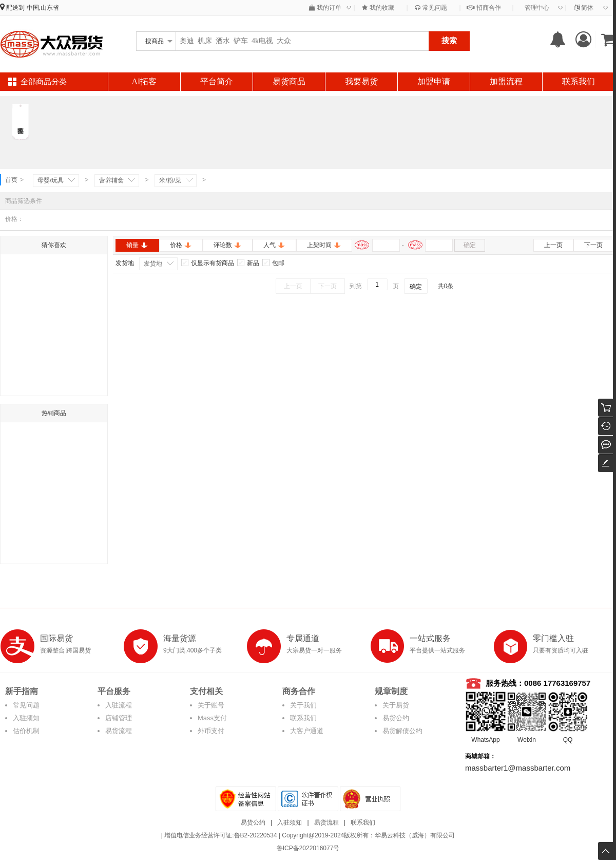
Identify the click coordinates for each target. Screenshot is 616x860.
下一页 (593, 245)
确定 (470, 245)
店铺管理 (119, 718)
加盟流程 (506, 81)
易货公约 (396, 718)
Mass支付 (212, 718)
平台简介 (217, 81)
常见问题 (431, 8)
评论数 (228, 245)
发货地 (153, 264)
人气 (274, 245)
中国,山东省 (43, 8)
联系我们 (579, 81)
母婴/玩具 (51, 180)
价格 (181, 245)
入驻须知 (26, 718)
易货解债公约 (402, 731)
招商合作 (484, 8)
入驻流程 (119, 705)
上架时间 (324, 245)
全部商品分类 (44, 82)
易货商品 (289, 81)
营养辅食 (111, 180)
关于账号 (211, 705)
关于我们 (303, 705)
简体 (584, 8)
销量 (137, 245)
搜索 (449, 40)
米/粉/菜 (170, 180)
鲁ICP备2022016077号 (308, 848)
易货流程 (119, 731)
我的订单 (325, 8)
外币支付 (211, 731)
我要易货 (361, 81)
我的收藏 (378, 8)
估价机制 (26, 731)
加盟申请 (434, 81)
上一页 (553, 245)
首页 (11, 180)
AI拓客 (145, 81)
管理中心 (537, 8)
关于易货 (396, 705)
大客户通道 (307, 731)
